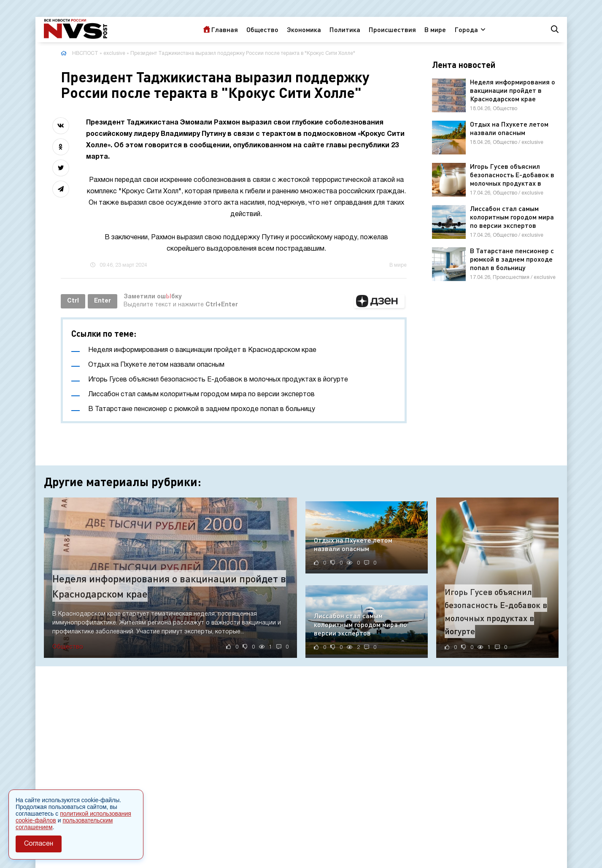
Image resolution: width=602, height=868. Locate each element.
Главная (224, 29)
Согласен (39, 844)
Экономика (304, 29)
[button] (379, 301)
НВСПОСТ (85, 53)
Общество (262, 29)
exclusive (114, 53)
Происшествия (392, 29)
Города (466, 29)
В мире (435, 29)
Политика (345, 29)
